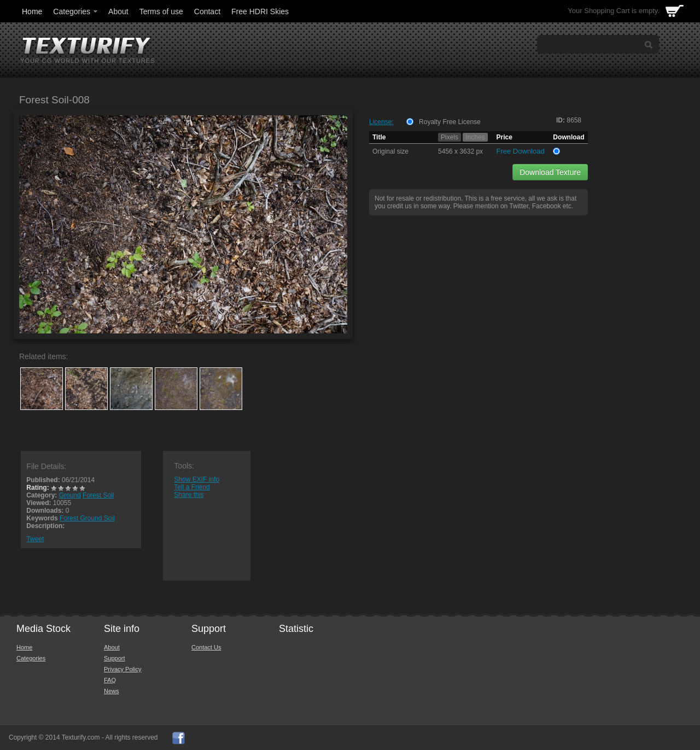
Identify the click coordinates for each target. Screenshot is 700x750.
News (112, 691)
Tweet (35, 539)
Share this (189, 495)
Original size (390, 151)
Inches (475, 137)
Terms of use (161, 11)
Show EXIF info (197, 479)
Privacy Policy (122, 669)
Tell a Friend (192, 487)
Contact (207, 11)
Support (115, 658)
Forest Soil (98, 495)
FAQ (110, 680)
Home (32, 11)
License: (381, 122)
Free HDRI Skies (260, 11)
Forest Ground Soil (87, 518)
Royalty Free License (450, 122)
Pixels (450, 137)
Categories (76, 11)
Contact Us (206, 647)
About (118, 11)
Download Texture (550, 172)
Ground (70, 495)
